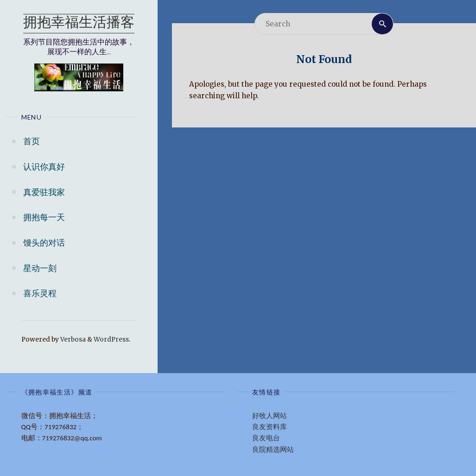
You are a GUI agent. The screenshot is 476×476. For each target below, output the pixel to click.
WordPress (111, 340)
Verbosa (72, 340)
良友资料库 (270, 427)
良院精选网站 (273, 450)
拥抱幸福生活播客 (79, 23)
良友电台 (266, 438)
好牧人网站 (270, 416)
